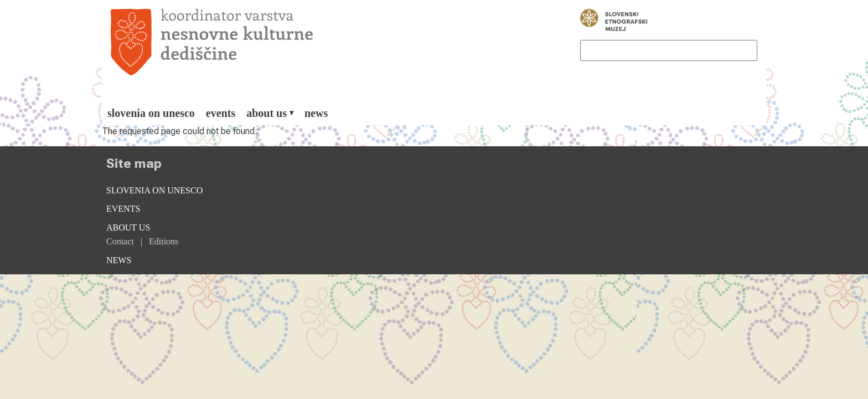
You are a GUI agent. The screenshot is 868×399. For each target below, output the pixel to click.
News (316, 113)
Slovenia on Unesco (151, 113)
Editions (164, 241)
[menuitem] (151, 113)
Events (221, 113)
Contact (120, 241)
